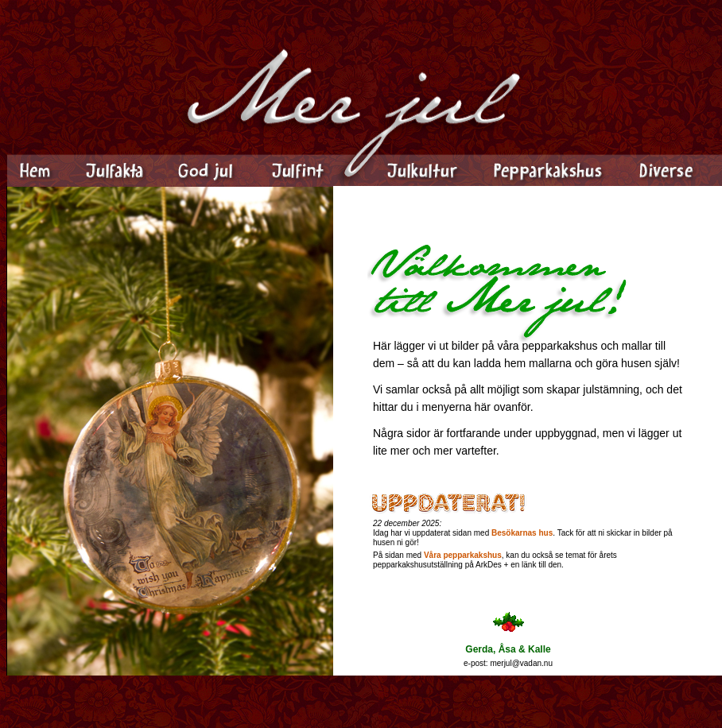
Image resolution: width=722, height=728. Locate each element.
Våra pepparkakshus (463, 555)
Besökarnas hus (522, 533)
